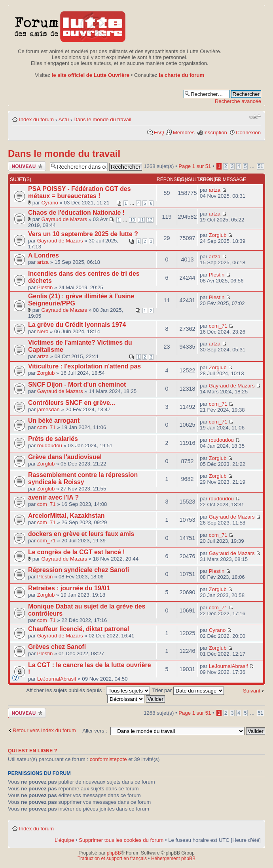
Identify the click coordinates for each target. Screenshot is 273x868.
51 (261, 166)
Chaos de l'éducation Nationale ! (76, 213)
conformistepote (108, 759)
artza (215, 190)
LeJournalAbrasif (57, 679)
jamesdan (48, 409)
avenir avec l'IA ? (53, 497)
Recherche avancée (238, 101)
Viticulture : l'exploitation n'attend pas (84, 366)
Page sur (195, 166)
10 (133, 220)
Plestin (45, 287)
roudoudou (50, 445)
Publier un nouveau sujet (27, 166)
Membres (184, 133)
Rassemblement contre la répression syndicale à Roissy (83, 478)
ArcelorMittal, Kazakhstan (66, 516)
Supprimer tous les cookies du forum (121, 840)
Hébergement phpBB (173, 858)
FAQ (159, 133)
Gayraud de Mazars (64, 219)
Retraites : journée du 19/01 (69, 588)
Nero (43, 331)
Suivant (252, 691)
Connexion (248, 133)
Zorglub (218, 235)
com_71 (218, 326)
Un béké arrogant (54, 421)
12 (150, 220)
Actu (64, 119)
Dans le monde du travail (102, 119)
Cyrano (50, 203)
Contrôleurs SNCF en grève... (72, 403)
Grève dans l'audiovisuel (65, 457)
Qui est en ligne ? (33, 751)
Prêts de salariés (53, 439)
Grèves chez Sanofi (57, 647)
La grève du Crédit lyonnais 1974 (77, 325)
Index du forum (36, 119)
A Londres (44, 255)
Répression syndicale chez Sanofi (79, 570)
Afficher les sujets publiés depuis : (88, 690)
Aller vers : (95, 731)
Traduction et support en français (112, 858)
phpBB (114, 853)
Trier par (188, 690)
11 (141, 220)
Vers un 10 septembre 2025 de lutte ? (83, 234)
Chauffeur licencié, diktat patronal (79, 629)
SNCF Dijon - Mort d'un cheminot (77, 384)
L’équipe (64, 840)
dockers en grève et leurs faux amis (81, 534)
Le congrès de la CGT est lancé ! (77, 552)
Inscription (215, 133)
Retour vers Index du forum (44, 730)
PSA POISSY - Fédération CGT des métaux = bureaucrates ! (79, 192)
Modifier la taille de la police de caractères (255, 117)
